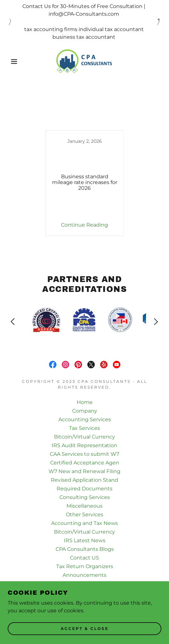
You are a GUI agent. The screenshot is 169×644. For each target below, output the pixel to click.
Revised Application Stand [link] (84, 480)
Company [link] (85, 411)
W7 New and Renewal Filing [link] (84, 471)
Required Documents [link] (84, 489)
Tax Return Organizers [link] (85, 566)
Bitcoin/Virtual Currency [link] (84, 437)
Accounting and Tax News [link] (84, 523)
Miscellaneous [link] (84, 506)
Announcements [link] (84, 575)
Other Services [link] (84, 515)
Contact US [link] (84, 558)
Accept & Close (85, 629)
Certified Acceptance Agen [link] (85, 463)
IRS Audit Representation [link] (84, 445)
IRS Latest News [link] (85, 540)
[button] (12, 61)
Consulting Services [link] (85, 497)
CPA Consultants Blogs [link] (85, 549)
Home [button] (85, 402)
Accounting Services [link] (85, 419)
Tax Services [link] (84, 428)
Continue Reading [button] (84, 225)
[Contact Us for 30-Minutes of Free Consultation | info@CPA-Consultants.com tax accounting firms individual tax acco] (84, 22)
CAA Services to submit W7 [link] (84, 454)
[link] (84, 61)
